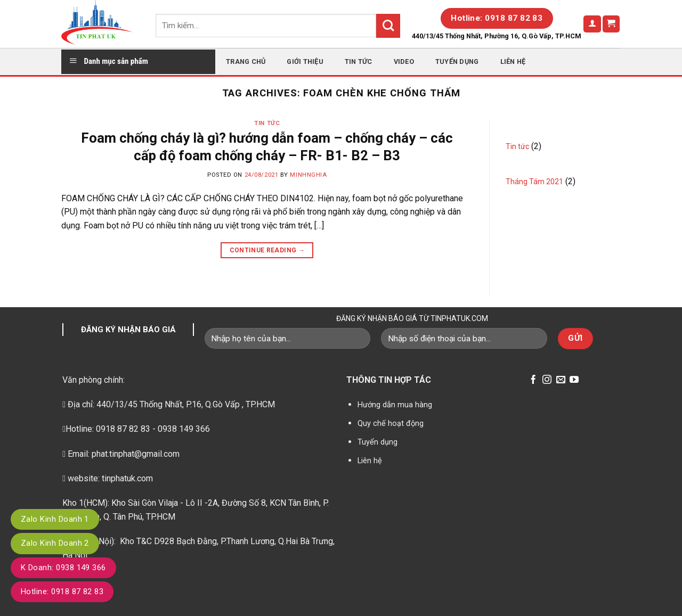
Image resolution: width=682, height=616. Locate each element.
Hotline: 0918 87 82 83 (62, 592)
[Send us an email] (561, 380)
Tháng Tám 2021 (534, 182)
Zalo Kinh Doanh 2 (55, 543)
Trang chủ (246, 61)
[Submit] (388, 26)
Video (404, 61)
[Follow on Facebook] (533, 380)
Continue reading (267, 250)
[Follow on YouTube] (574, 380)
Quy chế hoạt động (391, 424)
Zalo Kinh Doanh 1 (55, 519)
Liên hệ (513, 61)
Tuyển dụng (457, 61)
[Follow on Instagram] (547, 380)
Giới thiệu (305, 61)
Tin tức (359, 61)
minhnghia (308, 175)
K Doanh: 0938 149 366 (63, 568)
